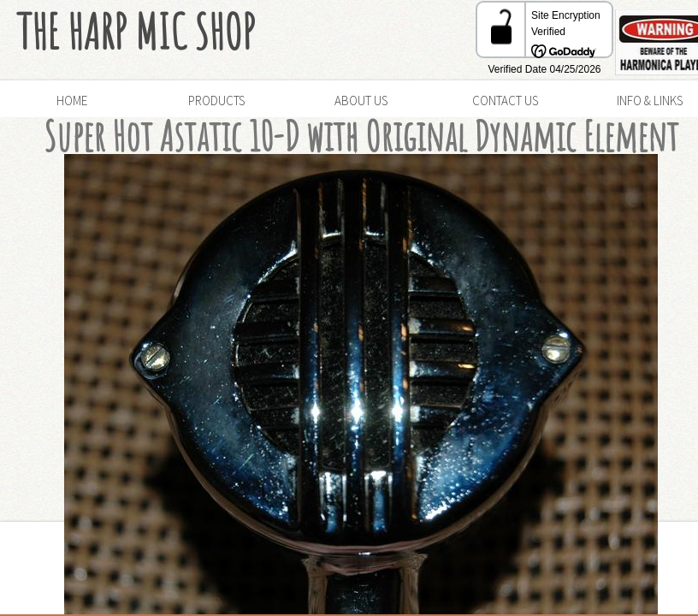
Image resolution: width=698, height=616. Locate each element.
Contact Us (505, 101)
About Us (361, 101)
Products (216, 101)
